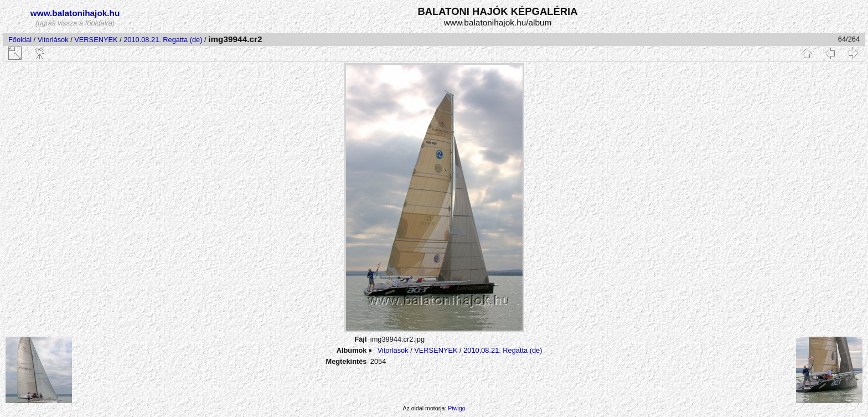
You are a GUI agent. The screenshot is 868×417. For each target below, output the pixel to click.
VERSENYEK (96, 40)
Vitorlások (53, 40)
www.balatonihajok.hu (75, 13)
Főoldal (20, 40)
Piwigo (456, 408)
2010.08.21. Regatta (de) (163, 40)
